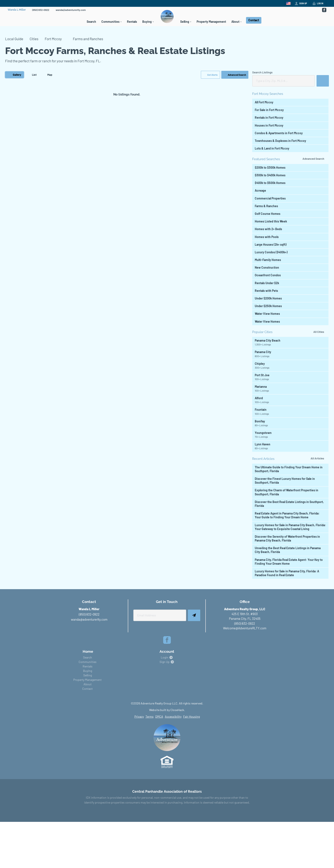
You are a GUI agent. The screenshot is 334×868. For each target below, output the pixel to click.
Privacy (139, 716)
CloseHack (177, 710)
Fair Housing (191, 716)
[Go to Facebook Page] (324, 10)
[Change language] (288, 3)
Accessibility (173, 716)
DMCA (159, 716)
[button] (210, 75)
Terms (150, 716)
